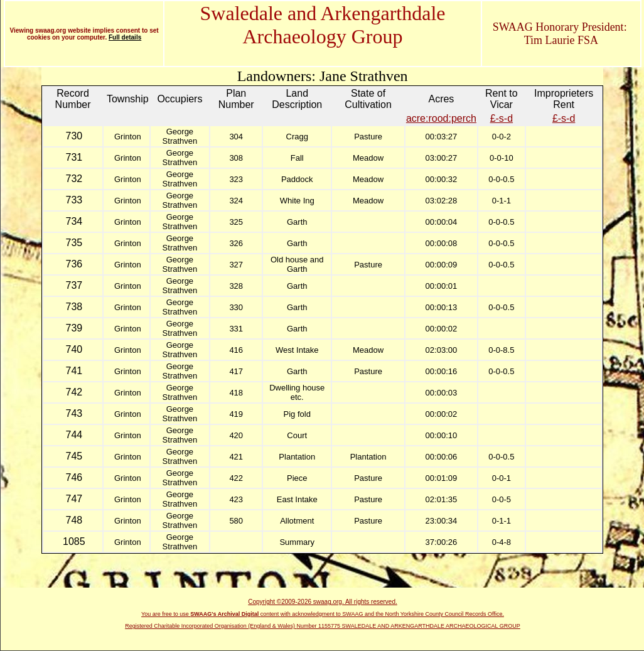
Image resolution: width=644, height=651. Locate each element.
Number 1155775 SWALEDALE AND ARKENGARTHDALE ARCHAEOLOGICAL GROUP (409, 626)
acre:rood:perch (441, 118)
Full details (125, 37)
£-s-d (502, 118)
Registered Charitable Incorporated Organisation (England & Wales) (211, 626)
